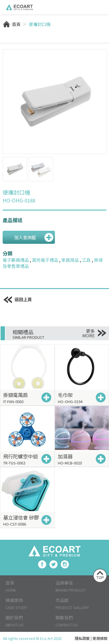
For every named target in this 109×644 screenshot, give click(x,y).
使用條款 (100, 638)
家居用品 (70, 260)
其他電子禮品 (45, 260)
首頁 (16, 24)
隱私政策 (82, 638)
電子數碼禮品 (16, 260)
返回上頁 (17, 299)
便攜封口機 (40, 24)
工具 (86, 260)
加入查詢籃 (25, 237)
